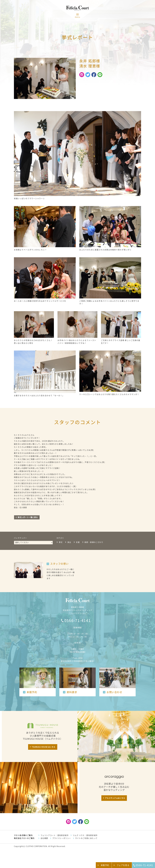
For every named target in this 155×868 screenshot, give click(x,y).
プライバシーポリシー (62, 838)
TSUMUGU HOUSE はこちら (44, 747)
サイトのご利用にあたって (86, 838)
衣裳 (78, 542)
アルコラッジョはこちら (115, 798)
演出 (69, 542)
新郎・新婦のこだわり (94, 542)
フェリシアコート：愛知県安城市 (55, 835)
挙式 (61, 542)
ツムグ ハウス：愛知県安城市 (85, 835)
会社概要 (44, 838)
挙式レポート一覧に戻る (28, 517)
